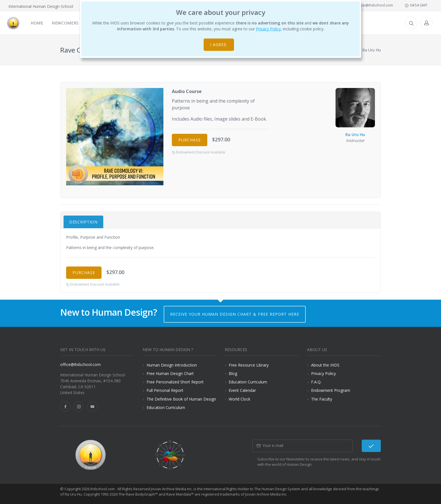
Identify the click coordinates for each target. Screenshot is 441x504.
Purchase (190, 140)
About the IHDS (325, 365)
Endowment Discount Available (199, 152)
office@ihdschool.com (372, 5)
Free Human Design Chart (170, 373)
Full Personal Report (165, 390)
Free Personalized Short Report (175, 382)
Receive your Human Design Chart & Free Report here (235, 314)
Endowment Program (331, 390)
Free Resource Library (249, 365)
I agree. (219, 45)
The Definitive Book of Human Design (181, 399)
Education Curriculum (166, 407)
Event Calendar (242, 390)
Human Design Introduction (172, 365)
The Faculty (322, 399)
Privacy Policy (268, 29)
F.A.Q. (316, 382)
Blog (233, 373)
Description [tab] (83, 222)
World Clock (239, 399)
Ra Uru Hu (355, 113)
